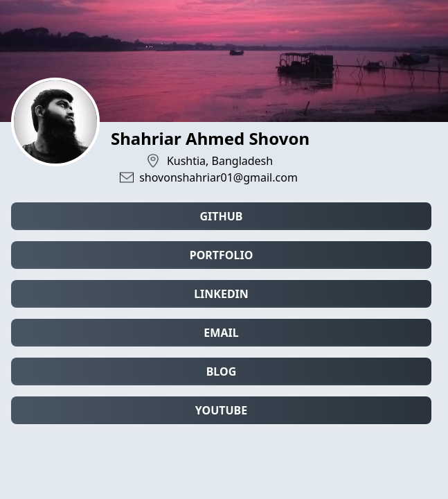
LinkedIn (221, 294)
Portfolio (222, 255)
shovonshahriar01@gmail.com (218, 177)
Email (221, 333)
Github (221, 216)
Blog (222, 371)
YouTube (221, 410)
